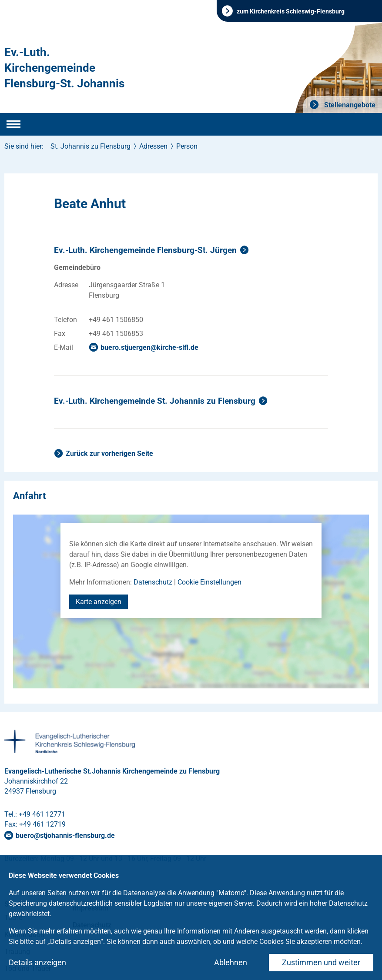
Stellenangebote (349, 105)
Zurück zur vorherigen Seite (109, 453)
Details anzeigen (37, 962)
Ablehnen (231, 962)
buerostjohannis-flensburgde (65, 835)
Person (187, 146)
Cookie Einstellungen (209, 582)
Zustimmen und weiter (321, 962)
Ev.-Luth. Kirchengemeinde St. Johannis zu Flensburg (155, 401)
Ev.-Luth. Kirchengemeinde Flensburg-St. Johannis (64, 68)
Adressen (153, 146)
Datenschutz (153, 582)
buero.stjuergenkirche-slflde (149, 347)
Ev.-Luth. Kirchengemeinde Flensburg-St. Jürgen (145, 250)
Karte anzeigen (99, 602)
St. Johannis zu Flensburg (90, 146)
